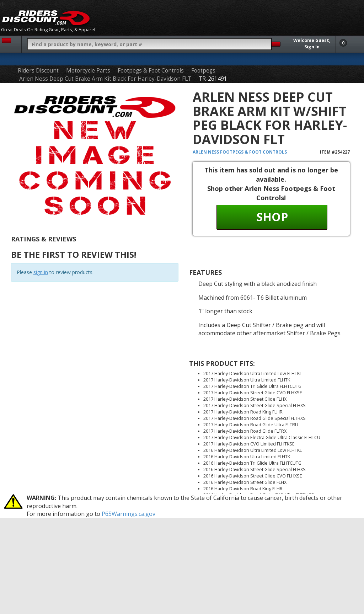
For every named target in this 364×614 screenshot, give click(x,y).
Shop (272, 217)
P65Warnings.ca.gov (129, 514)
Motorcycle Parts (88, 71)
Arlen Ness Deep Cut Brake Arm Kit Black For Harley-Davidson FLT (105, 79)
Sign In (312, 47)
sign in (41, 272)
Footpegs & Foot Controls (151, 71)
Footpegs (203, 71)
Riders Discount (38, 71)
